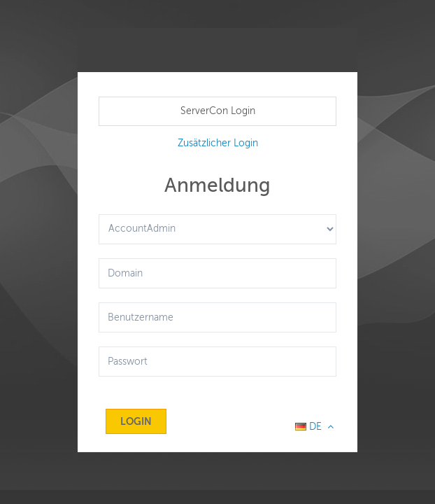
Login (136, 421)
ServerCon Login (218, 111)
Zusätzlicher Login (218, 143)
